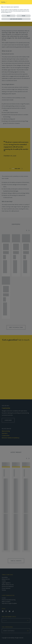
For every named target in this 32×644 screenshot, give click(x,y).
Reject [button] (9, 16)
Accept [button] (23, 16)
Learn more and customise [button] (16, 19)
